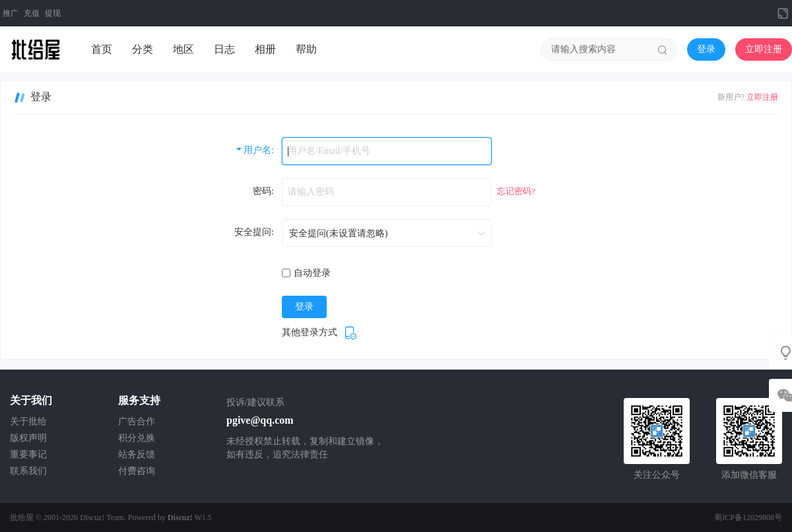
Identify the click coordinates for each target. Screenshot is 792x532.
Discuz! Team (102, 517)
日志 (224, 49)
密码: (263, 191)
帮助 (306, 49)
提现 (53, 13)
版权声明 (28, 438)
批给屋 (22, 517)
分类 (143, 49)
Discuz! (180, 517)
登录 (706, 49)
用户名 (257, 150)
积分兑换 (137, 438)
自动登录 (306, 273)
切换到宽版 (783, 13)
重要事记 (28, 454)
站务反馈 (137, 454)
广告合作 (137, 421)
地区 (183, 49)
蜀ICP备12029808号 (748, 517)
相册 (265, 49)
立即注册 (764, 49)
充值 (32, 13)
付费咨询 (137, 471)
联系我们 (28, 471)
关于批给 (28, 421)
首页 (102, 49)
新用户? (731, 97)
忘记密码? (516, 191)
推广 (11, 13)
